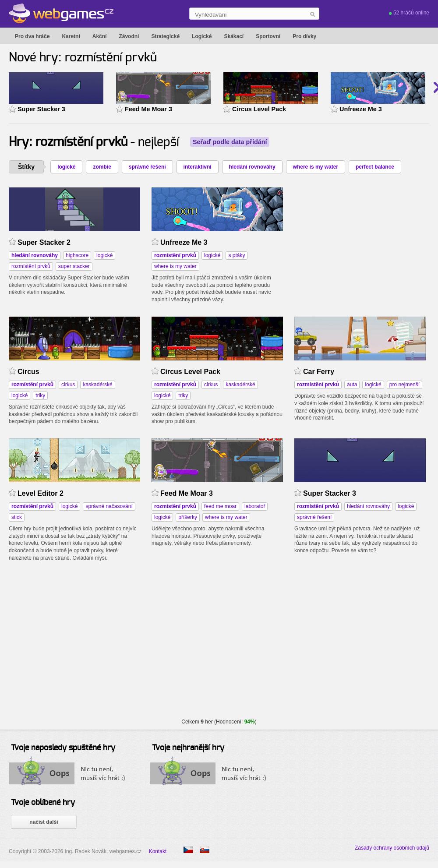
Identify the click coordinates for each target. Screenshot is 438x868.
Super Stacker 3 (41, 109)
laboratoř (255, 506)
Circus (28, 372)
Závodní (129, 36)
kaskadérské (97, 385)
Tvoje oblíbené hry (43, 803)
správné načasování (109, 506)
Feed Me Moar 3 (148, 109)
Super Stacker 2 (44, 242)
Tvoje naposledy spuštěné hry (63, 748)
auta (352, 385)
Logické (202, 36)
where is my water (316, 167)
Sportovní (268, 36)
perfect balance (375, 167)
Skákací (234, 36)
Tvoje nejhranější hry (188, 748)
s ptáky (237, 255)
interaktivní (198, 167)
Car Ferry (319, 372)
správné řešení (147, 167)
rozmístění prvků (31, 266)
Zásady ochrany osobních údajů (392, 848)
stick (17, 517)
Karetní (71, 36)
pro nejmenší (404, 385)
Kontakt (158, 851)
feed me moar (220, 506)
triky (40, 395)
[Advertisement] (360, 242)
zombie (102, 167)
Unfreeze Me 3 (361, 109)
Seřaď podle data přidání (230, 142)
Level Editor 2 (41, 493)
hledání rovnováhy (252, 167)
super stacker (74, 266)
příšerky (188, 517)
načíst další (44, 822)
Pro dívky (304, 36)
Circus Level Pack (259, 109)
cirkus (68, 385)
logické (66, 167)
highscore (77, 255)
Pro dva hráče (32, 36)
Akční (100, 36)
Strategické (165, 36)
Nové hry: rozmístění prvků (83, 58)
